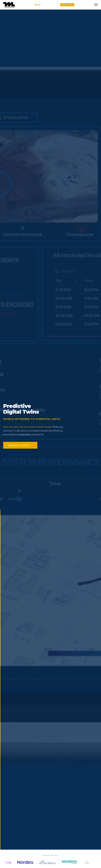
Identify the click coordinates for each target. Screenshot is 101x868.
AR (39, 5)
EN (36, 5)
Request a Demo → (20, 445)
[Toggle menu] (96, 5)
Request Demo (67, 5)
